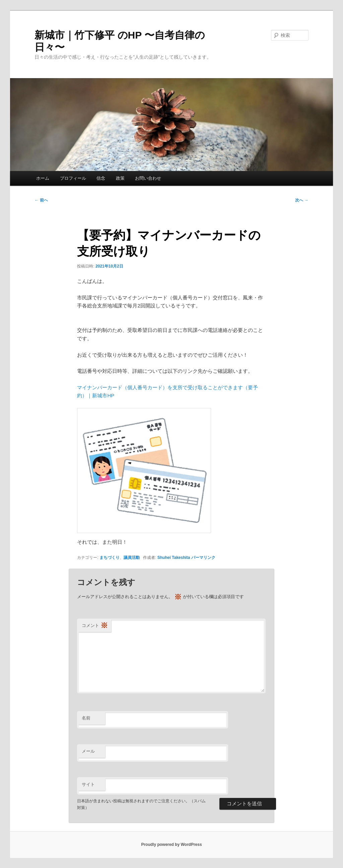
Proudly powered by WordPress (171, 845)
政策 (120, 178)
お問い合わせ (148, 178)
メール (88, 751)
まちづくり (110, 558)
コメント (95, 626)
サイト (88, 784)
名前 (86, 718)
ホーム (43, 178)
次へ (302, 200)
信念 (101, 178)
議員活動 (132, 558)
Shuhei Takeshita (174, 558)
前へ (41, 200)
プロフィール (73, 178)
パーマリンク (203, 558)
